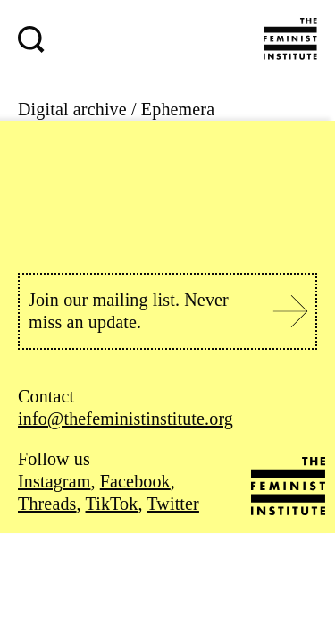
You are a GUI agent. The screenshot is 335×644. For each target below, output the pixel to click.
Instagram (54, 481)
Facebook (135, 481)
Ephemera (178, 109)
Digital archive (72, 109)
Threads (47, 504)
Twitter (173, 504)
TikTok (112, 504)
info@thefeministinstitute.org (126, 419)
